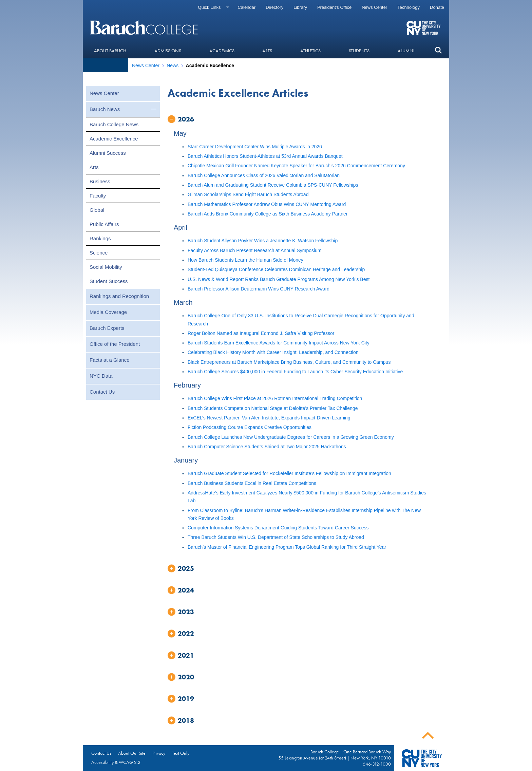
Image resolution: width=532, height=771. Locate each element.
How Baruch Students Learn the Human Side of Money (245, 260)
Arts (267, 51)
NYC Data (101, 376)
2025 (186, 568)
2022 (186, 634)
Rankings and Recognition (119, 296)
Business (100, 181)
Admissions (168, 51)
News (173, 65)
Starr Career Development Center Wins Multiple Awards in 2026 (255, 147)
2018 (186, 720)
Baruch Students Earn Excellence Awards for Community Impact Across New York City (279, 343)
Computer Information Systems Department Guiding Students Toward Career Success (278, 528)
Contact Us (102, 392)
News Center (374, 7)
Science (99, 253)
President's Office (334, 7)
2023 (186, 612)
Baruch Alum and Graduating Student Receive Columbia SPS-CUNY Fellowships (273, 185)
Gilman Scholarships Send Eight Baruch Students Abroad (248, 194)
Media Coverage (108, 312)
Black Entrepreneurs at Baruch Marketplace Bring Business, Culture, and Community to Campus (289, 362)
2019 (186, 699)
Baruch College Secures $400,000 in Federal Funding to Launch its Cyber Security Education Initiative (295, 372)
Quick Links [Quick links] (209, 7)
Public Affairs (104, 224)
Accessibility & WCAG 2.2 (116, 762)
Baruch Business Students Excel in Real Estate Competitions (252, 483)
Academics (222, 51)
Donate (437, 7)
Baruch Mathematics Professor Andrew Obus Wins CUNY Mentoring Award (267, 204)
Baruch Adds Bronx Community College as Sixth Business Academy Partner (268, 214)
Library (300, 7)
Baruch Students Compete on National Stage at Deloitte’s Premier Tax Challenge (273, 408)
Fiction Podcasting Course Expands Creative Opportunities (250, 427)
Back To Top (428, 736)
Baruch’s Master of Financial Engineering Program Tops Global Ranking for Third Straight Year (287, 547)
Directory (274, 7)
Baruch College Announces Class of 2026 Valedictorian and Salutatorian (264, 175)
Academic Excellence (114, 139)
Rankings (100, 238)
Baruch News (105, 109)
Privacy (159, 753)
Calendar (246, 7)
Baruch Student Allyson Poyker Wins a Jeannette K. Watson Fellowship (263, 241)
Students (359, 51)
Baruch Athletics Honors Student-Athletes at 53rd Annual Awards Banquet (265, 156)
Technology (408, 7)
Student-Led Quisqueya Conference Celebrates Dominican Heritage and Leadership (276, 269)
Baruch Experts (107, 328)
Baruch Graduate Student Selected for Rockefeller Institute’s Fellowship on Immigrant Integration (289, 473)
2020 (186, 677)
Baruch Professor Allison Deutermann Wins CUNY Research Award (259, 289)
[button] (438, 50)
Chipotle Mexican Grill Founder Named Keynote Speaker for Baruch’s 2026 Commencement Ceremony (296, 166)
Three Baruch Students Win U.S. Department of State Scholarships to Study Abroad (276, 537)
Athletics (310, 51)
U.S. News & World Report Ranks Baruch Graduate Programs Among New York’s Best (279, 279)
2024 (186, 590)
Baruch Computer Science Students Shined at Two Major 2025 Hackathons (267, 447)
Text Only (181, 753)
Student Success (109, 281)
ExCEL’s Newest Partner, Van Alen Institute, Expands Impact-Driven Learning (269, 418)
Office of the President (115, 344)
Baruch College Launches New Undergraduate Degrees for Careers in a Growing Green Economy (291, 437)
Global (97, 210)
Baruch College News (114, 124)
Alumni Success (108, 153)
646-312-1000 (377, 764)
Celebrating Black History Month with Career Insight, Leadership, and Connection (273, 352)
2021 (186, 655)
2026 (186, 119)
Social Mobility (106, 267)
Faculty (98, 196)
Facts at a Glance (110, 360)
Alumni (406, 51)
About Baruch (110, 51)
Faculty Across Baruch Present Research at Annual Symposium (255, 250)
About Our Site (132, 753)
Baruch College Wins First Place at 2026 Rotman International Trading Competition (275, 398)
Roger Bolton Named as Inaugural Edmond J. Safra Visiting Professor (261, 333)
